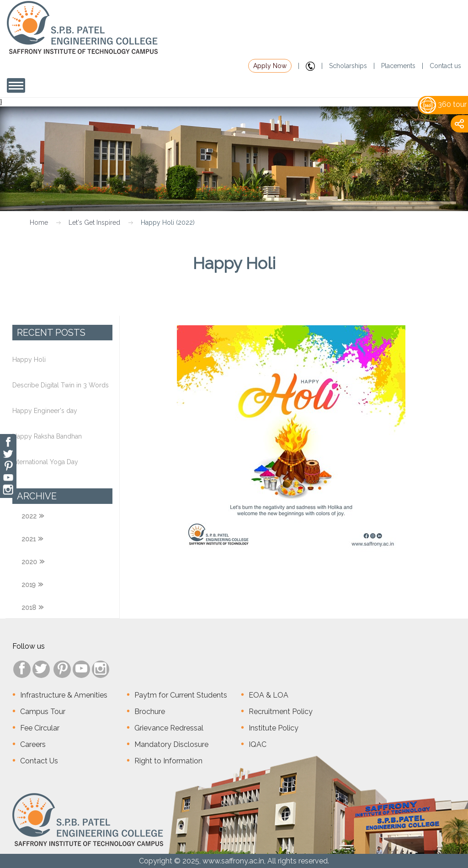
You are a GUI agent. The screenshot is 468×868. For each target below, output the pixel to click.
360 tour (443, 104)
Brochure (150, 712)
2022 (29, 516)
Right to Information (168, 761)
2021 (29, 539)
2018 (29, 608)
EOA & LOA (269, 695)
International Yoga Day (45, 462)
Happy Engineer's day (45, 411)
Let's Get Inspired (94, 222)
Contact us (445, 66)
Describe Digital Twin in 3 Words (61, 385)
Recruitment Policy (281, 712)
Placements (398, 66)
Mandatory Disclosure (171, 744)
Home (39, 222)
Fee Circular (40, 728)
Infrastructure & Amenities (64, 695)
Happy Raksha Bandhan (47, 436)
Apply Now (270, 66)
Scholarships (348, 66)
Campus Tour (43, 712)
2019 (29, 585)
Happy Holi (29, 360)
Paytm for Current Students (181, 695)
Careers (33, 744)
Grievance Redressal (169, 728)
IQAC (258, 744)
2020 (29, 562)
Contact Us (39, 761)
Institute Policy (274, 728)
